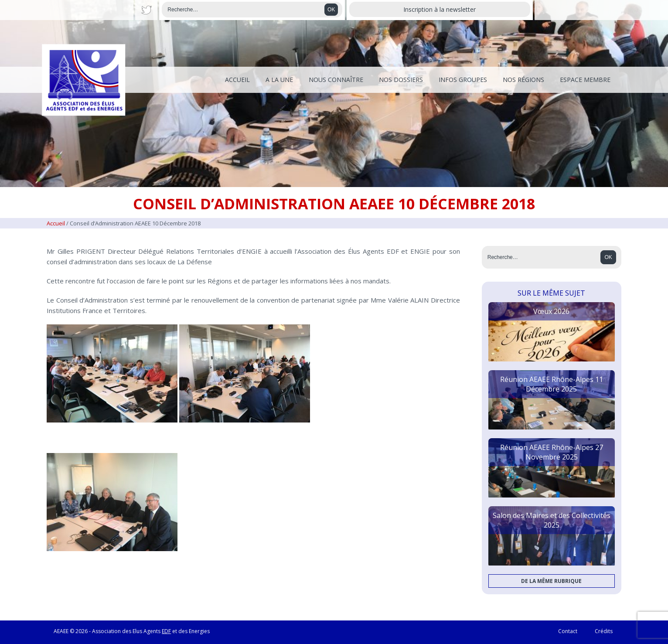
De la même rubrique (551, 581)
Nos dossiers (401, 80)
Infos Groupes (463, 80)
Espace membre (585, 80)
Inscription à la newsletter (440, 9)
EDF (166, 631)
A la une (279, 80)
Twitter (146, 10)
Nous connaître (336, 80)
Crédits (604, 631)
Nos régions (523, 80)
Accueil (237, 80)
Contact (568, 631)
